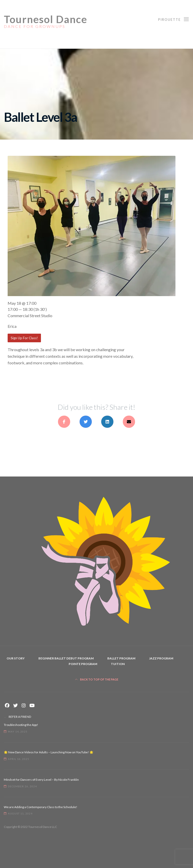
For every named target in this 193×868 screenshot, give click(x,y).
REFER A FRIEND (20, 717)
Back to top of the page (97, 679)
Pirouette (174, 19)
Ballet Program (121, 658)
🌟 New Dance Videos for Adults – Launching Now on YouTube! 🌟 (49, 752)
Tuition (118, 664)
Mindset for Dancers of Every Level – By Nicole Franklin (41, 780)
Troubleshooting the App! (21, 725)
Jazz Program (161, 658)
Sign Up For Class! (24, 338)
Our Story (16, 658)
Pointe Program (83, 664)
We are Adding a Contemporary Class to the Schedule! (41, 807)
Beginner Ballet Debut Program (66, 658)
